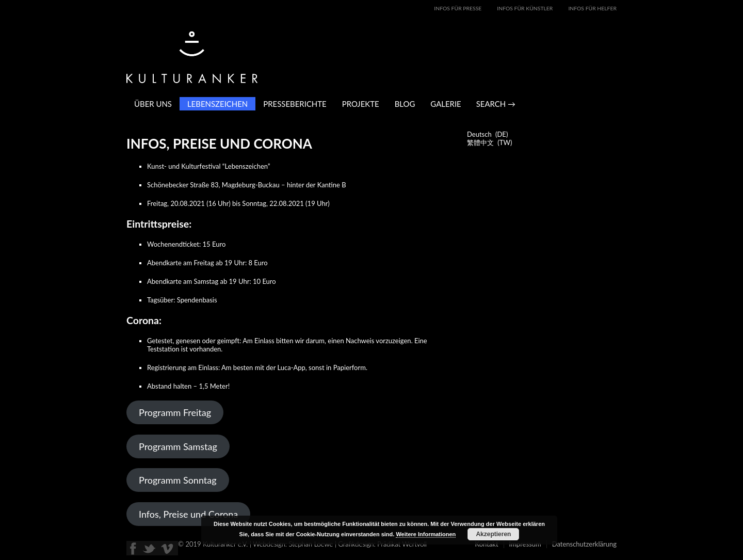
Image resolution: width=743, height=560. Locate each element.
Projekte (361, 104)
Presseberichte (295, 104)
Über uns (153, 104)
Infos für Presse (458, 8)
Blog (405, 104)
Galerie (446, 104)
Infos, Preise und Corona (188, 514)
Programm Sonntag (178, 480)
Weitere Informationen (426, 534)
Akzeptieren (493, 534)
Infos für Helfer (592, 8)
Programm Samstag (178, 446)
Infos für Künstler (525, 8)
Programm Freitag (175, 412)
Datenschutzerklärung (584, 544)
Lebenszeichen (217, 104)
